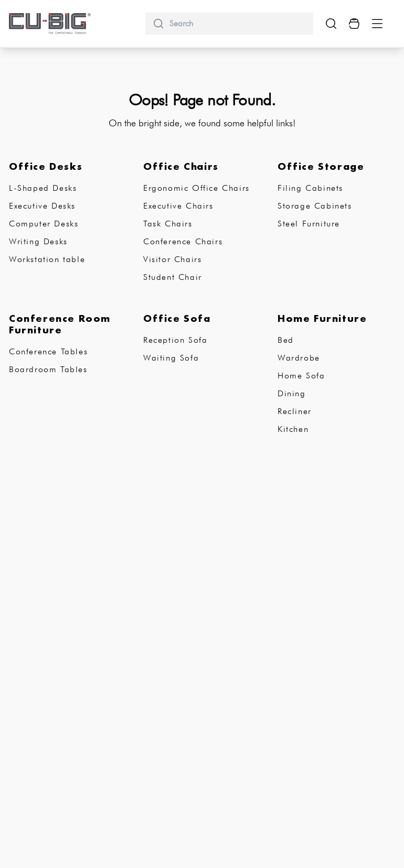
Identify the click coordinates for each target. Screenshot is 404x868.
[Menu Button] (377, 24)
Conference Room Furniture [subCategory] (60, 324)
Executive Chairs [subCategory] (178, 206)
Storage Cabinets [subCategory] (315, 206)
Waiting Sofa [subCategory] (171, 358)
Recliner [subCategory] (295, 411)
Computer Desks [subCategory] (44, 224)
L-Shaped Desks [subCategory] (43, 188)
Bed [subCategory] (286, 340)
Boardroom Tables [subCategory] (48, 369)
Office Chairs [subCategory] (181, 166)
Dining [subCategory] (292, 393)
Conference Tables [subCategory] (48, 351)
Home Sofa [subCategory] (301, 376)
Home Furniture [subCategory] (322, 318)
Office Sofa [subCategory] (177, 318)
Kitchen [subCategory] (293, 429)
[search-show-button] (331, 24)
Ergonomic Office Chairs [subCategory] (196, 188)
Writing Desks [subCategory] (38, 241)
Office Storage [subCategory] (321, 166)
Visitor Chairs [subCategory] (172, 259)
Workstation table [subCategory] (47, 259)
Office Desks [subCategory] (46, 166)
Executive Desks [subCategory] (42, 206)
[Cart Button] (354, 24)
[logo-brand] (50, 24)
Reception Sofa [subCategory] (175, 340)
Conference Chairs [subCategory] (183, 241)
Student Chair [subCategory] (173, 277)
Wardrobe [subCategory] (299, 358)
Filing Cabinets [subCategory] (310, 188)
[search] (237, 24)
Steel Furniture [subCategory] (309, 224)
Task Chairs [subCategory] (168, 224)
